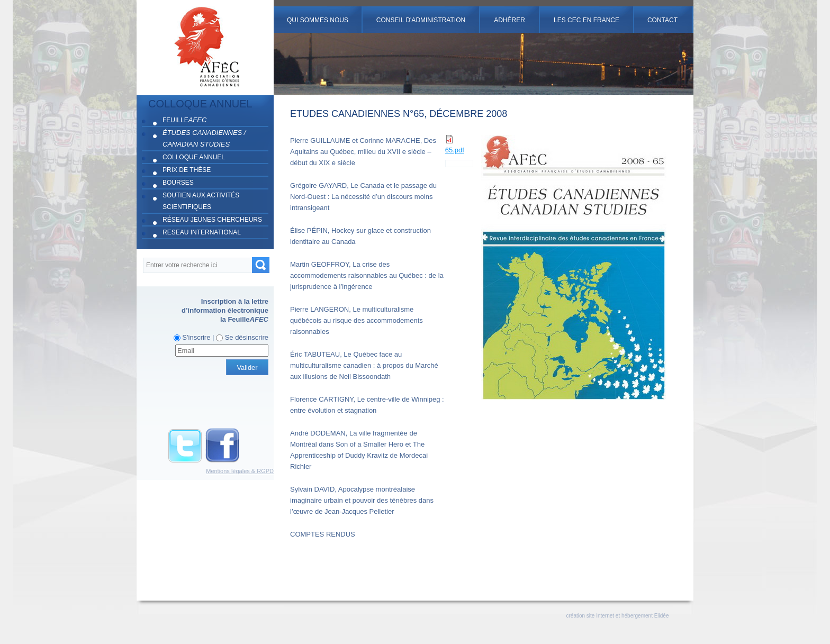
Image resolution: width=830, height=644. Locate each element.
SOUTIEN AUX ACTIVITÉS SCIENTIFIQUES (201, 201)
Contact (662, 20)
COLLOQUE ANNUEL (194, 157)
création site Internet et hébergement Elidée (617, 616)
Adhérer (509, 20)
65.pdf (455, 150)
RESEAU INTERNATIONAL (202, 232)
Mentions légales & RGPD (240, 471)
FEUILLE (184, 120)
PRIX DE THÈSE (187, 170)
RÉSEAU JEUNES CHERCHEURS (212, 220)
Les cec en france (587, 20)
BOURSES (178, 183)
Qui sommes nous (318, 20)
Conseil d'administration (421, 20)
